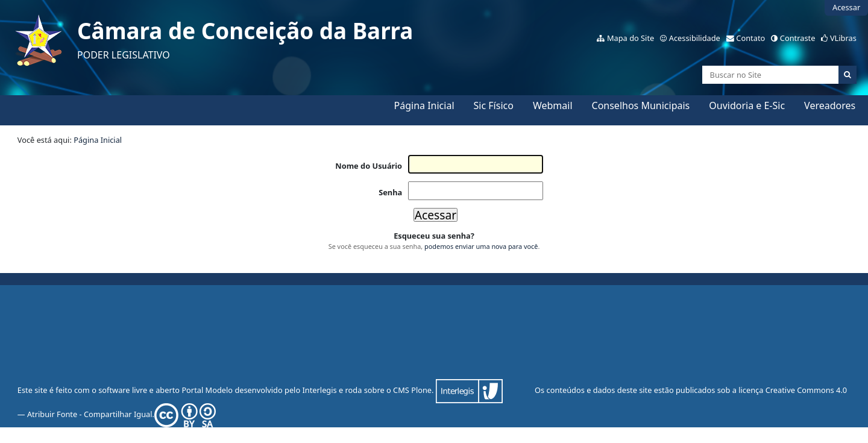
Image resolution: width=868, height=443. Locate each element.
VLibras (843, 38)
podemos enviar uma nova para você (481, 246)
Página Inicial (424, 105)
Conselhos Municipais (641, 105)
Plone (421, 390)
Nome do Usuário (369, 166)
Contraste (798, 38)
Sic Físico (494, 105)
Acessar (846, 7)
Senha (390, 192)
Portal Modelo (207, 390)
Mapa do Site (631, 38)
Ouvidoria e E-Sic (747, 105)
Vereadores (830, 105)
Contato (750, 38)
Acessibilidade (695, 38)
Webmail (553, 105)
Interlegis (319, 390)
